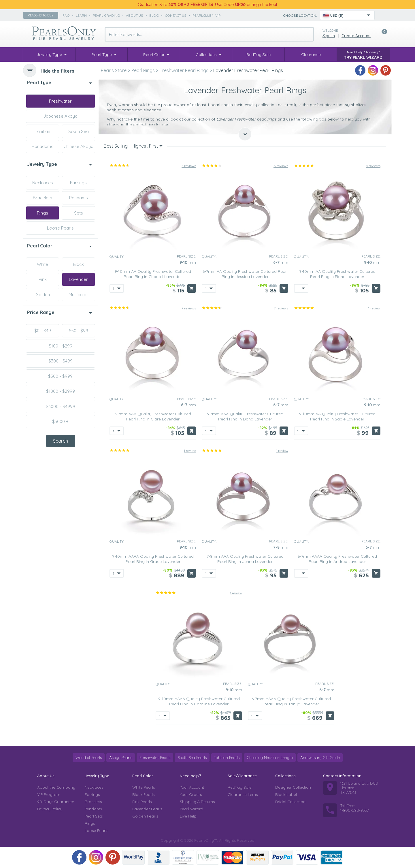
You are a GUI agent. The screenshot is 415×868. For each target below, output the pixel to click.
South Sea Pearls (192, 758)
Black (78, 264)
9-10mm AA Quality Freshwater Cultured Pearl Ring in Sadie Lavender (337, 416)
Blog (154, 15)
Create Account (356, 36)
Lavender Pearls (147, 809)
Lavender (78, 279)
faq (66, 15)
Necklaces (43, 183)
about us (135, 15)
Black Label (286, 794)
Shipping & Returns (197, 802)
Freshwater (60, 101)
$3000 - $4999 (61, 406)
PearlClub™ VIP (206, 15)
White (43, 264)
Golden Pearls (145, 816)
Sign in (329, 36)
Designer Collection (293, 787)
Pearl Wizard (192, 809)
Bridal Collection (290, 802)
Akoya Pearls (121, 758)
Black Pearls (143, 794)
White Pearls (144, 787)
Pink (43, 279)
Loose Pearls (60, 228)
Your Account (192, 787)
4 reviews (189, 166)
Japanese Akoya (61, 116)
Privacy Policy (50, 809)
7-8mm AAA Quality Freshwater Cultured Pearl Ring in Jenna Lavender (245, 559)
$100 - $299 (61, 346)
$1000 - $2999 (61, 391)
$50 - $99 (79, 331)
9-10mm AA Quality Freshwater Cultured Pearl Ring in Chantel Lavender (153, 274)
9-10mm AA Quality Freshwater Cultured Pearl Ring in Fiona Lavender (337, 274)
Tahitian (43, 131)
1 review (374, 308)
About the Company (56, 787)
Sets (79, 213)
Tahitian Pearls (227, 758)
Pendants (79, 198)
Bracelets (43, 198)
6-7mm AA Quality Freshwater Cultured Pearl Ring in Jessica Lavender (245, 274)
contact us (176, 15)
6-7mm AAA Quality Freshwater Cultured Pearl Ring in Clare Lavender (153, 416)
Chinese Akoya (78, 146)
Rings (43, 213)
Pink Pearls (142, 802)
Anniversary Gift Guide (320, 758)
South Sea (79, 131)
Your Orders (191, 794)
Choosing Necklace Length (270, 758)
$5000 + (60, 421)
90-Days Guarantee (56, 802)
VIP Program (49, 794)
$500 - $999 (60, 376)
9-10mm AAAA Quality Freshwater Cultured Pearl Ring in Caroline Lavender (199, 701)
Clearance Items (243, 794)
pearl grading (106, 15)
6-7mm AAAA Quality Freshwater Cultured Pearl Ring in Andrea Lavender (337, 559)
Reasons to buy (41, 15)
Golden (43, 295)
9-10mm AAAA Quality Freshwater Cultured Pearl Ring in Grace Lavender (153, 559)
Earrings (78, 183)
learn (81, 15)
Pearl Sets (94, 816)
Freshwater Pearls (155, 758)
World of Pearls (89, 758)
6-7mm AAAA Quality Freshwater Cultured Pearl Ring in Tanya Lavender (291, 701)
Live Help (188, 816)
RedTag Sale (240, 787)
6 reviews (281, 166)
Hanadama (43, 146)
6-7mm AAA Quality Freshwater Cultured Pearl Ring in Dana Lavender (245, 416)
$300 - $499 (61, 361)
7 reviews (189, 308)
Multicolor (78, 295)
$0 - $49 (43, 331)
